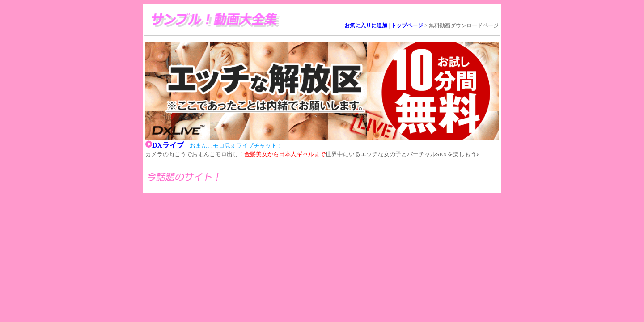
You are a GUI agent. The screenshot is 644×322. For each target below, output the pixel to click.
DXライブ (168, 145)
